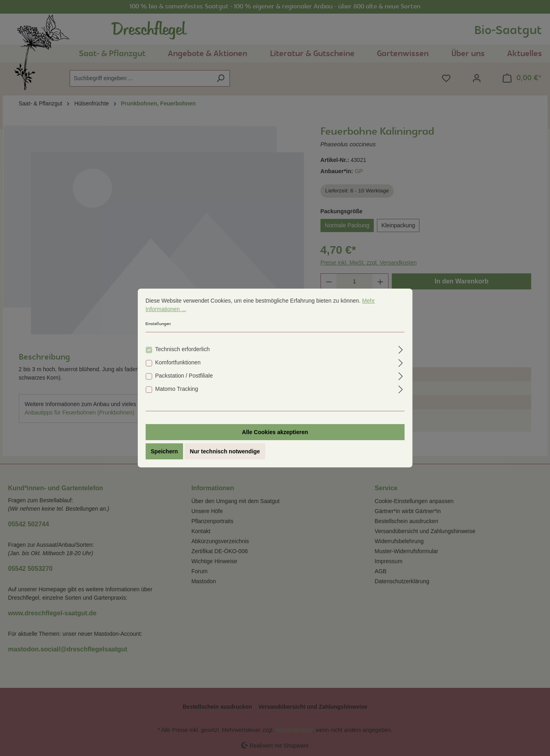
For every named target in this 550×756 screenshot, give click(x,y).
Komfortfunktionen (178, 363)
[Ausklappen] (401, 349)
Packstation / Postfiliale (184, 376)
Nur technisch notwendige (225, 452)
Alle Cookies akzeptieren (275, 433)
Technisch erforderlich (182, 350)
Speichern (164, 452)
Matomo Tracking (176, 390)
